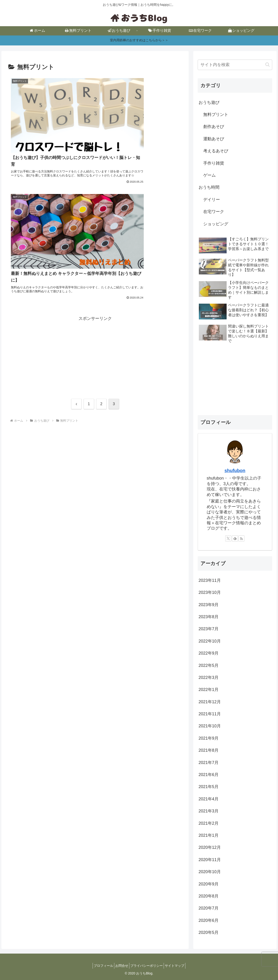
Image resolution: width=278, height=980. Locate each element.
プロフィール (99, 966)
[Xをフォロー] (228, 538)
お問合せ (120, 966)
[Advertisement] (95, 219)
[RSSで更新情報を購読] (241, 538)
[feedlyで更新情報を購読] (235, 538)
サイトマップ (179, 966)
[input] (235, 65)
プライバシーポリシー (148, 966)
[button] (267, 65)
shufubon (235, 471)
